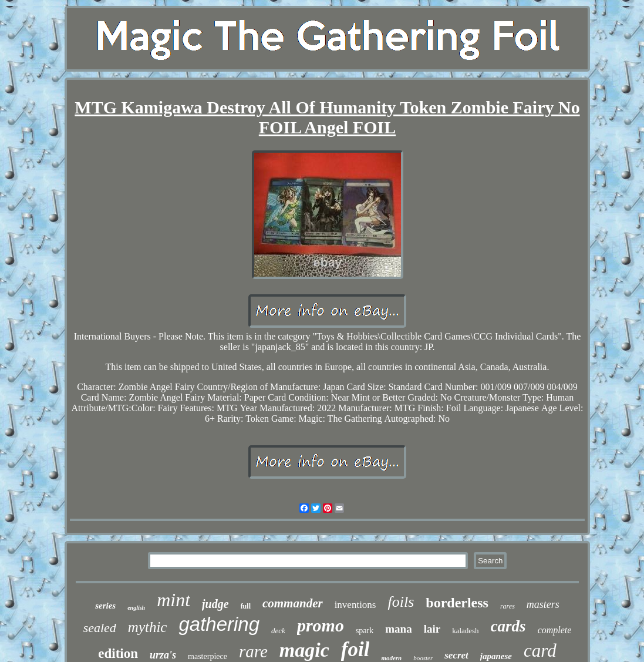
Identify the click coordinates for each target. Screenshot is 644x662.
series (105, 606)
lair (432, 629)
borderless (457, 603)
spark (365, 631)
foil (355, 649)
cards (508, 626)
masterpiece (208, 656)
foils (401, 602)
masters (543, 604)
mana (398, 629)
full (246, 606)
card (540, 651)
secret (456, 655)
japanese (496, 656)
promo (321, 625)
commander (293, 603)
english (136, 608)
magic (304, 650)
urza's (163, 655)
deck (278, 631)
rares (508, 606)
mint (173, 600)
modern (391, 658)
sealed (100, 628)
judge (215, 604)
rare (253, 651)
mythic (148, 627)
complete (555, 630)
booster (423, 658)
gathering (219, 624)
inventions (355, 605)
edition (118, 653)
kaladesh (465, 631)
